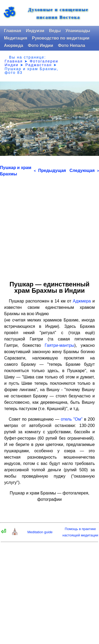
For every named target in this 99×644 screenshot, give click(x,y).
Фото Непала (71, 45)
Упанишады (78, 31)
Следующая (84, 170)
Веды (55, 31)
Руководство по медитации (61, 38)
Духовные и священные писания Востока (58, 13)
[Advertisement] (49, 227)
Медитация (16, 38)
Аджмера (82, 301)
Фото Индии (41, 45)
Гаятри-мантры (59, 345)
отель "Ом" (72, 419)
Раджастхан (39, 65)
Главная (13, 31)
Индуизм (35, 31)
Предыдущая (50, 170)
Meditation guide (40, 532)
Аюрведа (14, 45)
